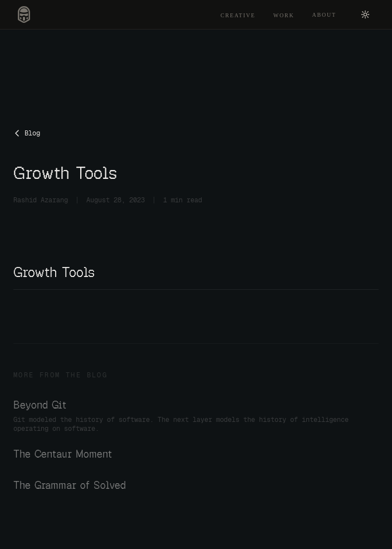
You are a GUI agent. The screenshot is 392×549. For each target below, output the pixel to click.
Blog (27, 133)
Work (284, 15)
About (324, 15)
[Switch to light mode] (365, 14)
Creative (238, 15)
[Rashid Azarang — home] (24, 14)
